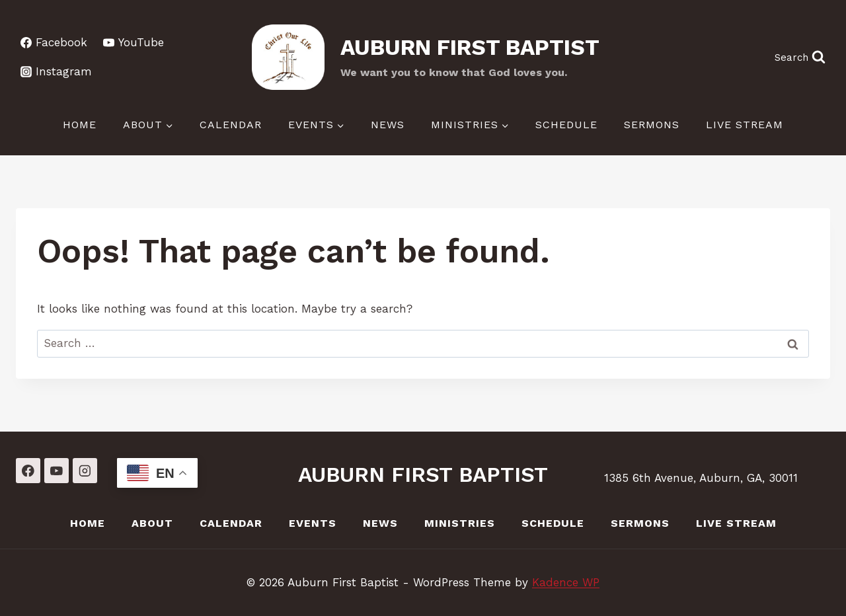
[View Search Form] (800, 57)
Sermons (652, 125)
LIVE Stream (745, 125)
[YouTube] (57, 470)
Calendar (231, 125)
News (388, 125)
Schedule (566, 125)
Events (313, 523)
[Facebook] (28, 470)
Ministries (460, 523)
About (152, 523)
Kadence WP (566, 582)
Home (80, 125)
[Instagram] (85, 470)
